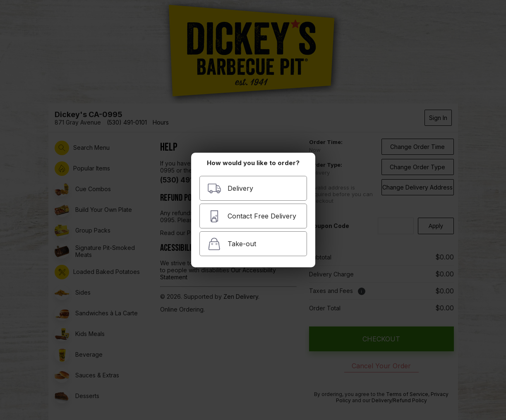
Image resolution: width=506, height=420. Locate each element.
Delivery (230, 188)
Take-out (232, 244)
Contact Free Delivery (252, 216)
